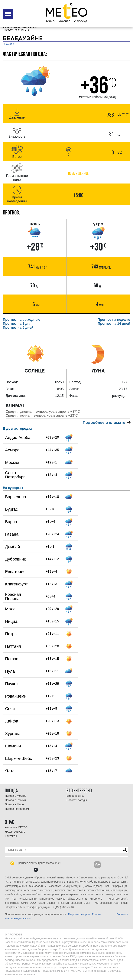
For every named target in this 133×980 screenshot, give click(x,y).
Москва (12, 462)
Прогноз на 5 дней (18, 328)
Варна (11, 522)
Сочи (10, 709)
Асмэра (12, 450)
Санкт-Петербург (15, 475)
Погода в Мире (14, 804)
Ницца (11, 621)
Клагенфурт (16, 584)
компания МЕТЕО (16, 827)
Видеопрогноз (75, 796)
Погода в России (15, 800)
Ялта (10, 771)
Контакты (11, 836)
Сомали (9, 44)
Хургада (13, 734)
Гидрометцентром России (84, 914)
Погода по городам (17, 809)
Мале (10, 609)
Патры (11, 634)
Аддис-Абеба (18, 438)
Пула (10, 671)
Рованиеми (16, 696)
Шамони (13, 746)
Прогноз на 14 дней (114, 324)
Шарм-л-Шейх (19, 758)
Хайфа (12, 721)
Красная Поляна (13, 596)
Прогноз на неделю (114, 320)
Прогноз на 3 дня (17, 324)
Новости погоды (77, 800)
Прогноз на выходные (21, 320)
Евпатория (15, 572)
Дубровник (15, 559)
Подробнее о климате (106, 422)
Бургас (11, 509)
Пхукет (12, 684)
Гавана (12, 534)
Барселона (16, 497)
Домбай (13, 547)
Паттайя (13, 646)
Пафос (12, 659)
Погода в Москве (16, 796)
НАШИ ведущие (15, 832)
